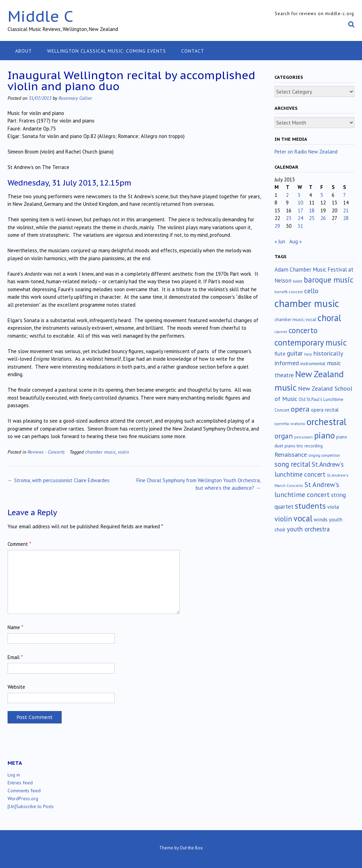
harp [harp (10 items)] (308, 354)
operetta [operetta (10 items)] (282, 424)
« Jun (280, 241)
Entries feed (20, 783)
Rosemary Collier (75, 98)
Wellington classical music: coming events (107, 51)
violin (123, 452)
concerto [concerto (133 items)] (303, 330)
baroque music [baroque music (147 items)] (329, 280)
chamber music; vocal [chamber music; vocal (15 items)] (295, 320)
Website (16, 687)
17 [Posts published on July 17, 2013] (300, 210)
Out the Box (191, 848)
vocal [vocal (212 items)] (303, 518)
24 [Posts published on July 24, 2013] (300, 218)
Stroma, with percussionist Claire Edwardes (59, 480)
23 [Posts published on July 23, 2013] (289, 218)
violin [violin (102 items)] (283, 519)
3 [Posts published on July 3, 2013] (299, 195)
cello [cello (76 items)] (311, 291)
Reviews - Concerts (46, 452)
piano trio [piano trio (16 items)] (294, 446)
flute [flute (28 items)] (280, 353)
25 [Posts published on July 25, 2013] (312, 218)
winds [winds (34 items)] (321, 519)
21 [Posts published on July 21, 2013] (346, 210)
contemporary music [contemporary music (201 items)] (311, 342)
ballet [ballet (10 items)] (298, 281)
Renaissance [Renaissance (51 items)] (291, 454)
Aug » (296, 241)
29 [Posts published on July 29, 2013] (277, 226)
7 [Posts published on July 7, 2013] (344, 195)
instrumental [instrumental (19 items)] (313, 363)
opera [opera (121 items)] (300, 409)
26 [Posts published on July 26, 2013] (323, 218)
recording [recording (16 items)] (314, 446)
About (24, 51)
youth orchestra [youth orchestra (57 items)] (308, 529)
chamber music (100, 452)
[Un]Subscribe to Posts (31, 806)
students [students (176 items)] (310, 506)
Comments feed (24, 791)
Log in (14, 775)
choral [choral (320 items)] (329, 318)
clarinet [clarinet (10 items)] (281, 332)
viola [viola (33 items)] (333, 507)
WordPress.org (23, 798)
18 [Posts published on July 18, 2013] (312, 210)
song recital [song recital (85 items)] (292, 464)
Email (15, 657)
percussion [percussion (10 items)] (303, 437)
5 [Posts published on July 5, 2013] (322, 195)
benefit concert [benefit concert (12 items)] (289, 292)
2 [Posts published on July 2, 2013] (287, 195)
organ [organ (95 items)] (284, 436)
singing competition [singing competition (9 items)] (324, 455)
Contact (193, 51)
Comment (19, 544)
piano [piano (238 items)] (324, 435)
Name (15, 627)
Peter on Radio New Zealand (306, 152)
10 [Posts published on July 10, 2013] (300, 203)
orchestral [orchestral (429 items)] (327, 422)
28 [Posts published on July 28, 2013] (346, 218)
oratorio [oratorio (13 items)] (298, 424)
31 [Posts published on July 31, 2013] (300, 226)
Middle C (40, 16)
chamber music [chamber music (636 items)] (307, 303)
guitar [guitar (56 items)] (295, 353)
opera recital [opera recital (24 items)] (325, 410)
